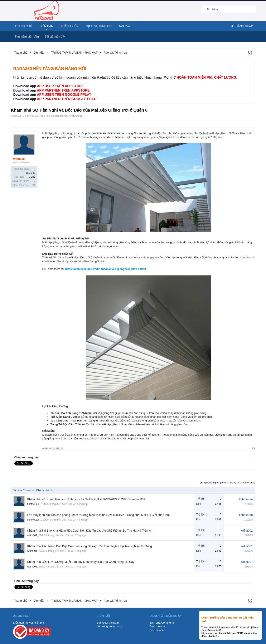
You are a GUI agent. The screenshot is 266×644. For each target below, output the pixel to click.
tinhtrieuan (33, 504)
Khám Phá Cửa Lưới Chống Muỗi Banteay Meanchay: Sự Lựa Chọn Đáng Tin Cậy (81, 562)
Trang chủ (23, 26)
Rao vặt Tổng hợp (40, 116)
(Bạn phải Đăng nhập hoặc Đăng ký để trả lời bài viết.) (227, 483)
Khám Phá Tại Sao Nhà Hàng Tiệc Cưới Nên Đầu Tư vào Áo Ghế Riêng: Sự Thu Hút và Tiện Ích (90, 531)
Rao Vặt (125, 26)
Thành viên (70, 26)
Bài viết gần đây (55, 36)
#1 (254, 448)
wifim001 (69, 116)
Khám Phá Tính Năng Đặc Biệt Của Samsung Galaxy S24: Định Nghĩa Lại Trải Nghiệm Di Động (90, 546)
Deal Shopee (157, 630)
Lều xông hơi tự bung (110, 626)
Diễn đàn (47, 26)
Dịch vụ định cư (99, 26)
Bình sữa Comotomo (162, 623)
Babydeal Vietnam (108, 623)
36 (34, 185)
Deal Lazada (157, 626)
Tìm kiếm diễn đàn (27, 36)
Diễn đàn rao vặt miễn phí (29, 623)
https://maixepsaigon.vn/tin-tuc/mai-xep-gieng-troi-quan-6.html (105, 269)
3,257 (32, 177)
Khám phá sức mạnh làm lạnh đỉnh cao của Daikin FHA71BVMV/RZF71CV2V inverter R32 (86, 499)
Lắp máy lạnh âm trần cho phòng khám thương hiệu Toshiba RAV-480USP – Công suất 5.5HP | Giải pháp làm (99, 515)
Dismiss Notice (259, 613)
